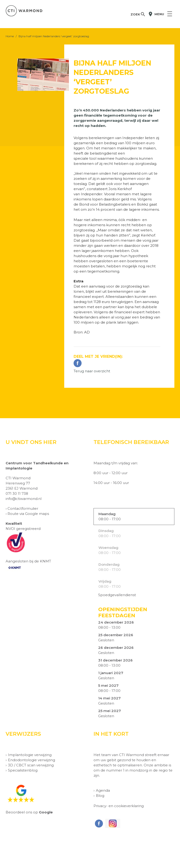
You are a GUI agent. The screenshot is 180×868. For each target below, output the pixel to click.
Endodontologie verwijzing (32, 760)
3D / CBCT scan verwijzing (31, 765)
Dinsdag (106, 531)
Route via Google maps (28, 514)
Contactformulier (23, 508)
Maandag (107, 514)
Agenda (103, 790)
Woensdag (108, 548)
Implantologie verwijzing (30, 755)
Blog (100, 796)
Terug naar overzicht (92, 371)
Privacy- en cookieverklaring (119, 806)
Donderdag (109, 564)
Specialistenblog (23, 770)
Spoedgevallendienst (117, 595)
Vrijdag (105, 581)
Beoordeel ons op (29, 812)
